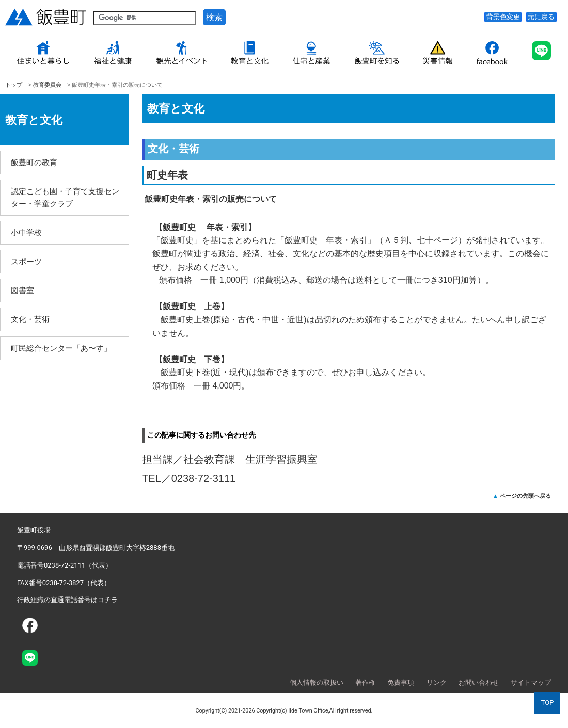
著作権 (365, 682)
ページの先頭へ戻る (525, 496)
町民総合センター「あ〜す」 (61, 348)
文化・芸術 (30, 319)
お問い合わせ (479, 682)
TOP (548, 702)
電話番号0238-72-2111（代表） (65, 565)
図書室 (22, 290)
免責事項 (401, 682)
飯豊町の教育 (34, 162)
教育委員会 (47, 85)
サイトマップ (531, 682)
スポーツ (26, 261)
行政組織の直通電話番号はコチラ (67, 600)
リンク (437, 682)
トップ (14, 85)
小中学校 (26, 232)
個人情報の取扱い (317, 682)
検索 (214, 17)
